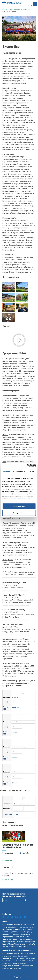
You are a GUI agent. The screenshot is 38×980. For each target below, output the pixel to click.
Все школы (7, 859)
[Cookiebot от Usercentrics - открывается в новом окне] (27, 465)
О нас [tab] (32, 471)
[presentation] (18, 908)
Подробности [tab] (19, 471)
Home (5, 9)
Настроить (19, 513)
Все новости (8, 878)
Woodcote (25, 852)
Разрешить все (19, 506)
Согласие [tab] (6, 471)
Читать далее (8, 852)
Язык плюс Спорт (9, 12)
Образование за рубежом (20, 9)
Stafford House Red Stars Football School (18, 845)
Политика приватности (14, 893)
